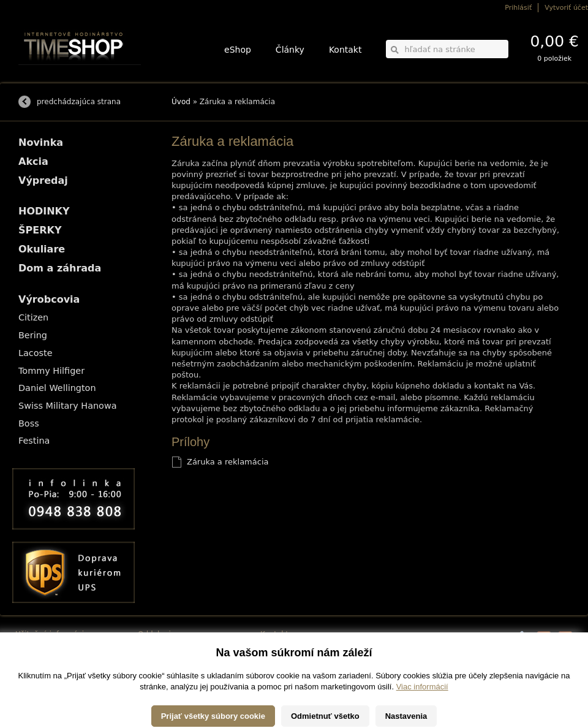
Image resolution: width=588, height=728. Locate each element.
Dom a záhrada (60, 268)
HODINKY (44, 211)
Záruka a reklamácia (228, 462)
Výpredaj (43, 180)
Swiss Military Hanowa (68, 406)
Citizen (33, 317)
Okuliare (42, 249)
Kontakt (345, 50)
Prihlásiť (518, 8)
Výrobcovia (49, 299)
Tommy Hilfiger (51, 371)
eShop (238, 50)
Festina (34, 441)
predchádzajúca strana (79, 102)
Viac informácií (422, 715)
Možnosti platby (40, 657)
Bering (33, 335)
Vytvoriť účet (566, 8)
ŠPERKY (40, 230)
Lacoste (36, 353)
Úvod (181, 102)
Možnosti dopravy (42, 648)
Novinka (41, 142)
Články (290, 50)
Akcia (33, 161)
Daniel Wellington (57, 388)
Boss (29, 423)
